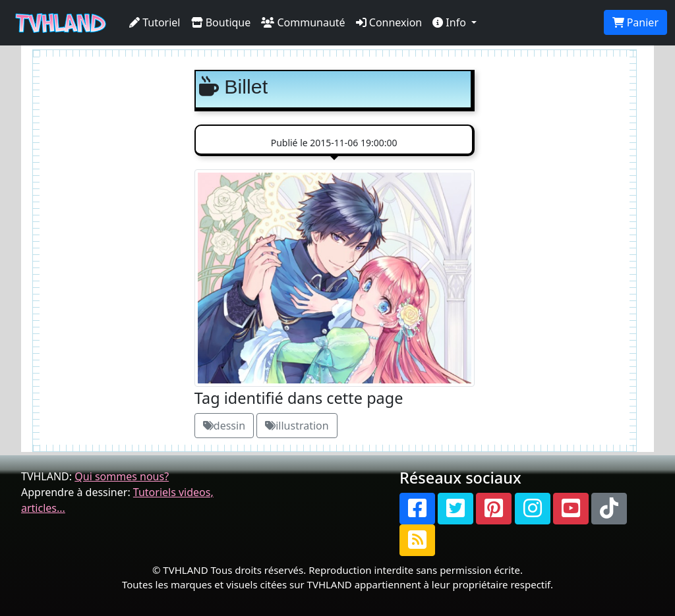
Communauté (303, 22)
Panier (635, 22)
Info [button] (451, 22)
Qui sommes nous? (122, 476)
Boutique (221, 22)
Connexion (389, 22)
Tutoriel (155, 22)
